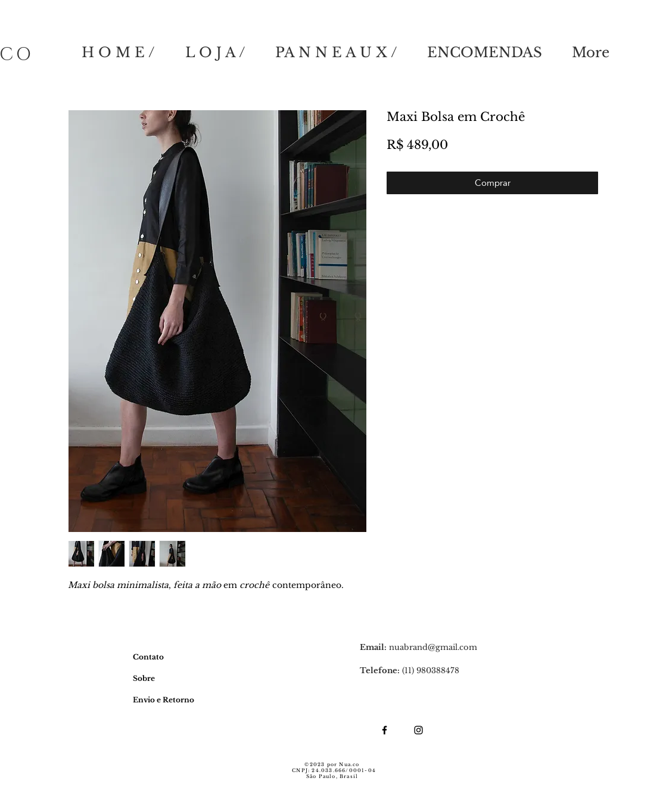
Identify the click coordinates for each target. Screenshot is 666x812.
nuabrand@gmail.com (433, 647)
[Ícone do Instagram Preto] (418, 730)
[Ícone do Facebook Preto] (385, 730)
